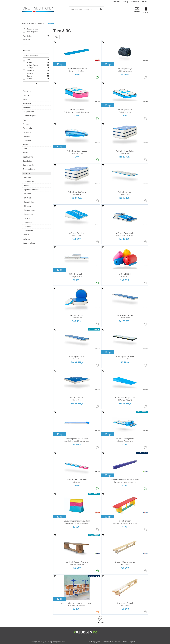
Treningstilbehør (29, 169)
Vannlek (26, 235)
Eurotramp (30, 71)
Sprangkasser (29, 210)
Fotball (26, 120)
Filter (56, 37)
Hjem (32, 23)
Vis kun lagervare (32, 32)
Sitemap (125, 2)
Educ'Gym (30, 68)
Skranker (28, 206)
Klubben (29, 76)
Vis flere (101, 622)
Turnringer (28, 227)
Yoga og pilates (29, 243)
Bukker (27, 186)
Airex (28, 60)
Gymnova (30, 73)
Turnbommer (29, 182)
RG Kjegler (28, 198)
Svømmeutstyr (29, 165)
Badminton (27, 91)
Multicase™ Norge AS (128, 642)
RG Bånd (27, 194)
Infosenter (117, 2)
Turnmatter (28, 231)
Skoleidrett (41, 23)
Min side (144, 2)
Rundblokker (29, 202)
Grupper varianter (32, 29)
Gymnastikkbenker (31, 190)
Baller (25, 99)
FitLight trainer (29, 112)
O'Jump (29, 79)
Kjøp (60, 64)
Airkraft (29, 62)
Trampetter (28, 222)
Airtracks (28, 177)
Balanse (26, 95)
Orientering (27, 161)
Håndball (27, 136)
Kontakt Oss (135, 2)
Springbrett (28, 214)
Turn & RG (51, 23)
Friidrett (26, 124)
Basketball (27, 104)
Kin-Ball (26, 145)
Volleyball (27, 239)
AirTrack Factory (32, 65)
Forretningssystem (94, 642)
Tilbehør (27, 218)
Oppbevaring (28, 157)
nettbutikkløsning (109, 642)
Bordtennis (27, 108)
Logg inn (146, 12)
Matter (26, 153)
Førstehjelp (27, 128)
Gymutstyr (27, 132)
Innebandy (27, 140)
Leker (25, 149)
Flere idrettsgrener (30, 116)
